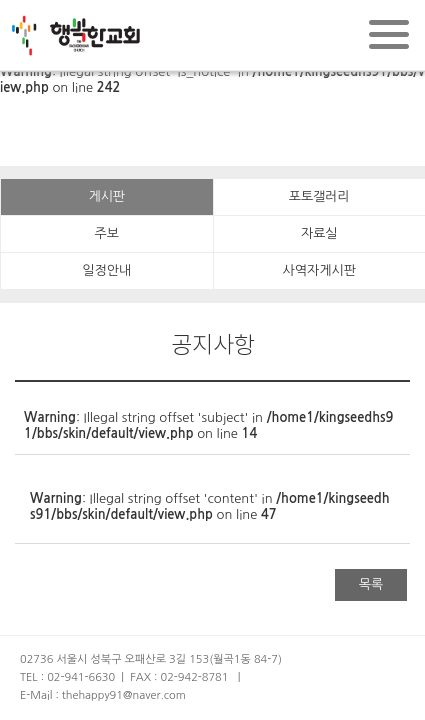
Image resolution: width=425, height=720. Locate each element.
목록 (371, 584)
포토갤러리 (319, 196)
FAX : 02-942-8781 (179, 677)
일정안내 (106, 270)
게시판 (106, 196)
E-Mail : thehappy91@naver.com (103, 695)
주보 (107, 233)
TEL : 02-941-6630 (67, 677)
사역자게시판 (319, 270)
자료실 (319, 233)
